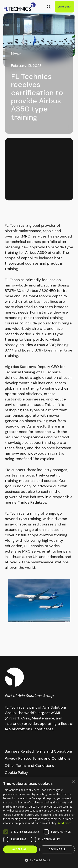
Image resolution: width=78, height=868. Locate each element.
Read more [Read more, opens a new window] (64, 823)
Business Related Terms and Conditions (39, 751)
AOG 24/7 (64, 7)
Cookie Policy (16, 773)
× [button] (73, 781)
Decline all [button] (57, 849)
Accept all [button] (20, 849)
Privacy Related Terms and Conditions (38, 758)
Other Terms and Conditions (29, 765)
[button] (39, 860)
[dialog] (39, 822)
